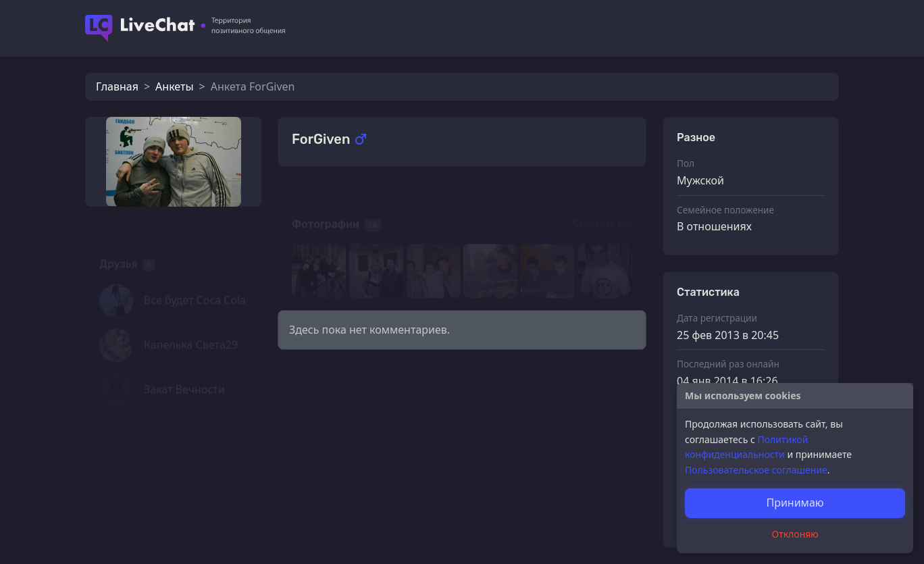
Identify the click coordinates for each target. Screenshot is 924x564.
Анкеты (174, 86)
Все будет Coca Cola (195, 282)
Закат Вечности (184, 371)
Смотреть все (602, 204)
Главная (117, 86)
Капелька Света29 (191, 326)
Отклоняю (795, 534)
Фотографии (326, 206)
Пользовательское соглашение (756, 470)
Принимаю (795, 503)
